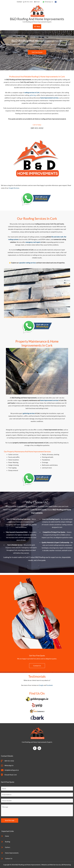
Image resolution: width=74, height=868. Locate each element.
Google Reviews (14, 188)
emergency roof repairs (33, 242)
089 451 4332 (37, 128)
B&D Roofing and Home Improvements (37, 19)
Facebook (50, 685)
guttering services (29, 413)
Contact (19, 2)
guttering (33, 95)
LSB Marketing (66, 865)
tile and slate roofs (57, 237)
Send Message (10, 820)
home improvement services (49, 400)
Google (41, 685)
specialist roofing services (27, 263)
